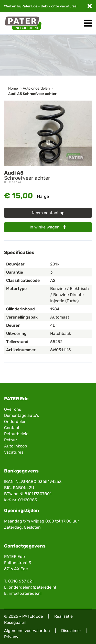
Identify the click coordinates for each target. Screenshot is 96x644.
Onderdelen (15, 422)
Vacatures (14, 452)
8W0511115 (61, 350)
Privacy (11, 637)
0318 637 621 (21, 581)
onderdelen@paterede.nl (32, 587)
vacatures (68, 6)
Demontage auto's (22, 415)
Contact (12, 428)
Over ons (13, 409)
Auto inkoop (16, 446)
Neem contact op (48, 213)
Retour (10, 440)
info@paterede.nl (25, 593)
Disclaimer (71, 631)
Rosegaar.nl (15, 622)
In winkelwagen (48, 227)
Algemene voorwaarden (27, 631)
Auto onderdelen (36, 88)
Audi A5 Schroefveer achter (32, 94)
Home (13, 88)
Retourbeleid (16, 434)
